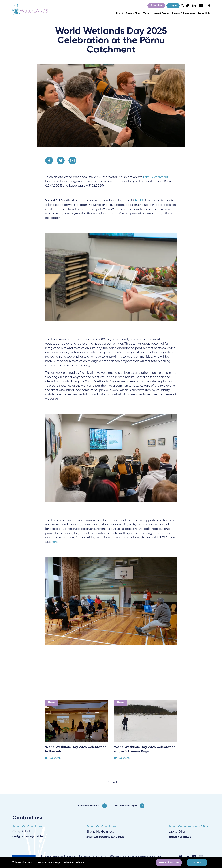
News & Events (161, 13)
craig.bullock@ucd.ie (28, 836)
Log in (173, 6)
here (54, 542)
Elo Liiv (140, 201)
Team (146, 13)
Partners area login (126, 806)
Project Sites (133, 13)
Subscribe (156, 6)
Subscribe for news (88, 806)
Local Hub (204, 13)
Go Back (113, 782)
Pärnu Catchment (156, 177)
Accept (197, 863)
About (119, 13)
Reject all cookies (169, 863)
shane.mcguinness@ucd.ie (106, 837)
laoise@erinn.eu (180, 837)
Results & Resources (184, 13)
